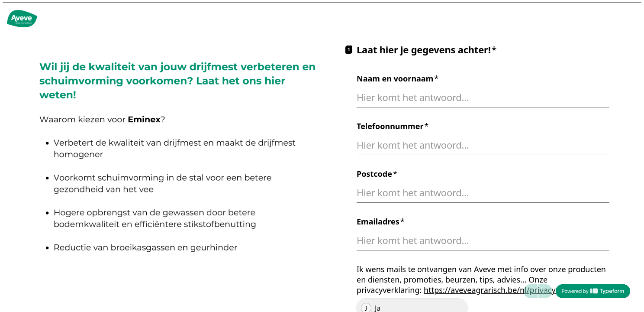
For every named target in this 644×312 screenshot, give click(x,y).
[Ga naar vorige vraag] (531, 291)
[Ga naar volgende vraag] (545, 291)
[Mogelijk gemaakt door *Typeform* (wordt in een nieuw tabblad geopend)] (593, 291)
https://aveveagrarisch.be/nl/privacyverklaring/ (510, 290)
